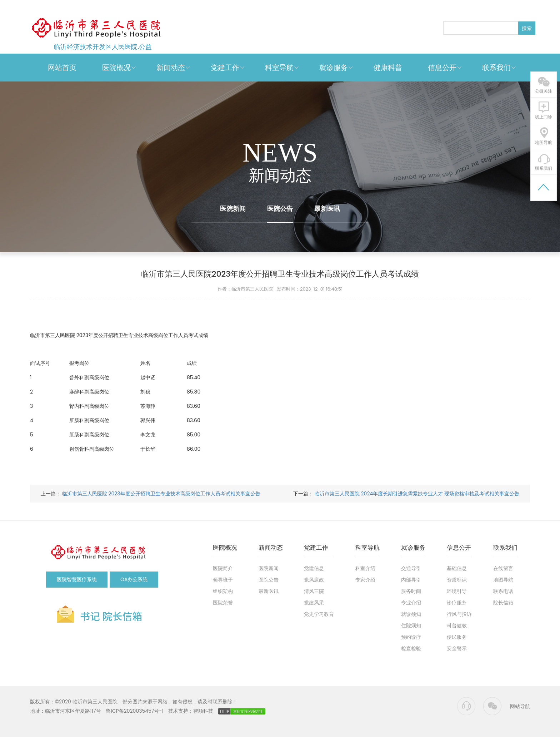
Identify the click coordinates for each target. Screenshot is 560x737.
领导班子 (223, 580)
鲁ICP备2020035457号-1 (134, 711)
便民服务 (457, 637)
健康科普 (388, 68)
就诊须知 (411, 614)
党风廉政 (314, 580)
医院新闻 (233, 209)
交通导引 (411, 568)
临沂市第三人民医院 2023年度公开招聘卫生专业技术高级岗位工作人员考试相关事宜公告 (161, 494)
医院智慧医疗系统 (77, 579)
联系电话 (503, 591)
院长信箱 (503, 603)
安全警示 (457, 648)
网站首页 (62, 68)
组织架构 (223, 591)
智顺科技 (203, 711)
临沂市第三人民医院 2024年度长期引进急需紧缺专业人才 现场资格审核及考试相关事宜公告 (416, 494)
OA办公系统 (134, 579)
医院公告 (280, 209)
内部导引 (411, 580)
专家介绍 (365, 580)
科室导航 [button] (279, 68)
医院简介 (223, 568)
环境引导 (457, 591)
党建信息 (314, 568)
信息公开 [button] (442, 68)
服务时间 (411, 591)
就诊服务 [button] (334, 68)
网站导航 (520, 706)
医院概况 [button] (116, 68)
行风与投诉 (459, 614)
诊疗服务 (457, 603)
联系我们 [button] (496, 68)
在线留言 (503, 568)
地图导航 (503, 580)
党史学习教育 (319, 614)
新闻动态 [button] (171, 68)
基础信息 (457, 568)
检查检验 (411, 648)
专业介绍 (411, 603)
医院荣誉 (223, 603)
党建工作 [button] (225, 68)
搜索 (527, 28)
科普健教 (457, 625)
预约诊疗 (411, 637)
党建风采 (314, 603)
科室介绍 (365, 568)
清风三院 (314, 591)
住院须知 (411, 625)
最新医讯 (327, 209)
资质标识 (457, 580)
